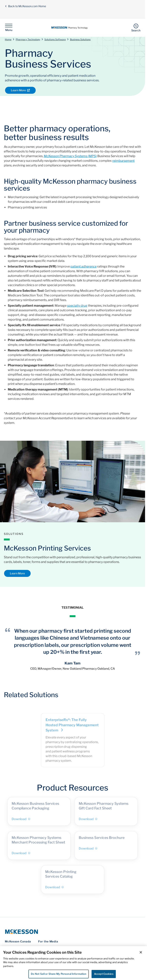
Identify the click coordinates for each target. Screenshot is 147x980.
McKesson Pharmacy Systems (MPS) (70, 156)
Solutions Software (55, 39)
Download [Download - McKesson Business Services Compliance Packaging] (21, 821)
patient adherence (83, 266)
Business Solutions (80, 39)
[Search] (136, 28)
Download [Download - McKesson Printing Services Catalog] (54, 889)
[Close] (141, 952)
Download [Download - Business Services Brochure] (88, 851)
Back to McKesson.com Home (25, 6)
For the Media (48, 941)
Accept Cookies (104, 974)
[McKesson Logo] (73, 932)
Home (8, 39)
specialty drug (77, 306)
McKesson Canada (18, 941)
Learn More (20, 90)
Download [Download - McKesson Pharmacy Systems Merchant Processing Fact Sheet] (21, 855)
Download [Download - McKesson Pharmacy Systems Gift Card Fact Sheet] (88, 821)
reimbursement (123, 161)
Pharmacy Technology (28, 39)
